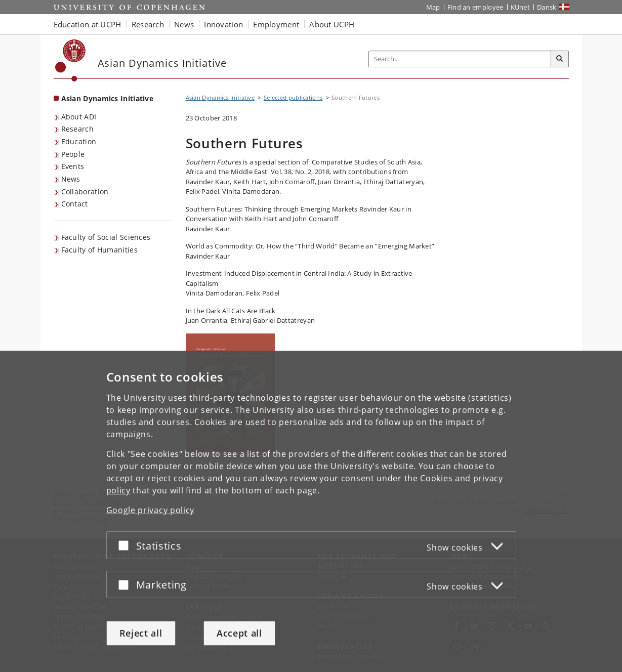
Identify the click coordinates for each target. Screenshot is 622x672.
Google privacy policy (151, 510)
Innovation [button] (223, 24)
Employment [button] (276, 24)
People (73, 154)
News (71, 179)
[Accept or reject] (126, 545)
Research (77, 129)
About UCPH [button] (332, 24)
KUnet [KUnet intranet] (521, 7)
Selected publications (293, 97)
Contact (75, 204)
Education (79, 141)
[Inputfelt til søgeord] (460, 59)
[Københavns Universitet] (71, 60)
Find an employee (475, 7)
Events (73, 166)
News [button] (184, 24)
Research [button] (148, 24)
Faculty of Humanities (99, 250)
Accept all (239, 633)
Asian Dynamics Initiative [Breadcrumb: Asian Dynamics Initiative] (220, 97)
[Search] (560, 59)
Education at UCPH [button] (88, 24)
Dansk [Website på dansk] (547, 7)
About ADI (79, 117)
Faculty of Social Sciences (106, 237)
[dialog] (311, 511)
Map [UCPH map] (433, 7)
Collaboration (85, 192)
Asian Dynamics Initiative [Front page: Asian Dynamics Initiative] (108, 98)
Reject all (141, 633)
